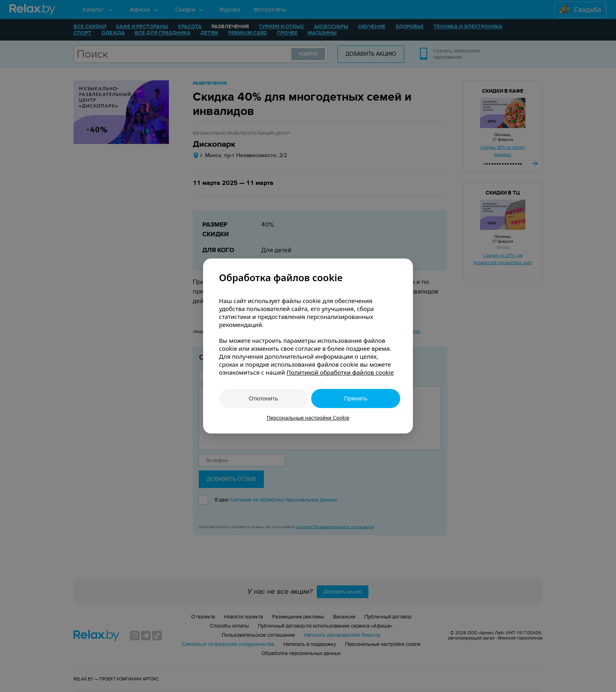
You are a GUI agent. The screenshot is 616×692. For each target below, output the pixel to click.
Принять (356, 398)
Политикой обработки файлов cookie (340, 372)
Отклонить (263, 398)
